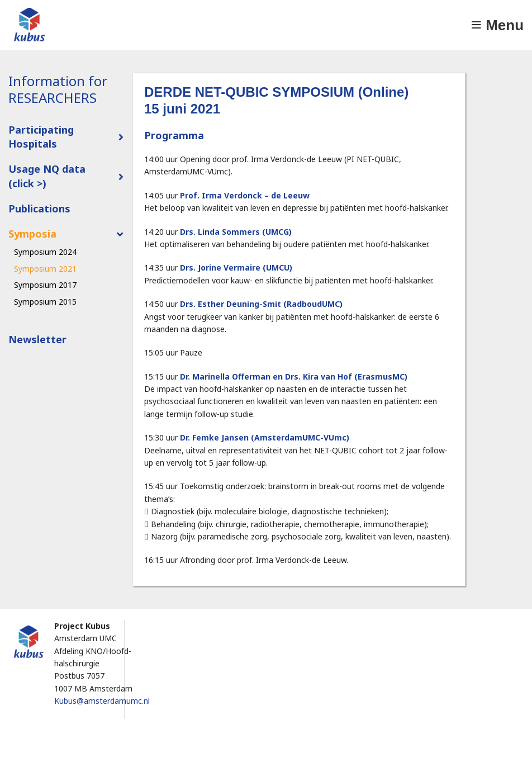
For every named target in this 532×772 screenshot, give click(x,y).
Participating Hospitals (41, 137)
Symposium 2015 (45, 302)
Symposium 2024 (45, 252)
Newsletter (37, 339)
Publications (39, 209)
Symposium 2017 (45, 285)
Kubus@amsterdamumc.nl (102, 701)
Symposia (32, 234)
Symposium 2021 (45, 269)
